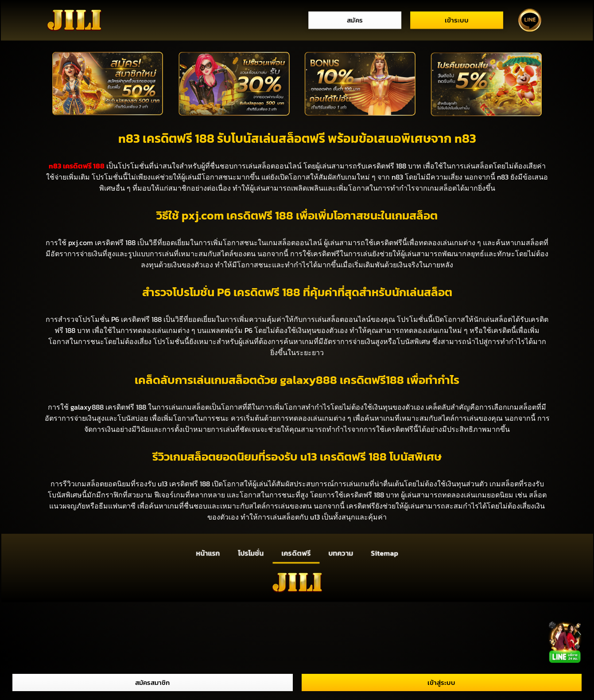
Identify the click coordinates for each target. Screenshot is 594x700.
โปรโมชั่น (250, 553)
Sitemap (385, 553)
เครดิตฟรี (296, 553)
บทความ (340, 553)
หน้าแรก (208, 553)
